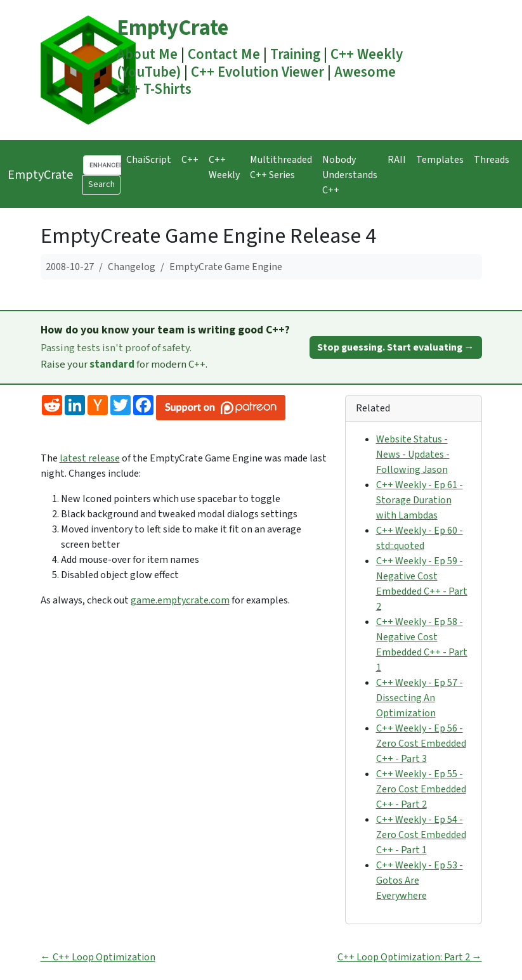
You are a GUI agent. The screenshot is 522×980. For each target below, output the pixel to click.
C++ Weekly (224, 167)
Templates (440, 160)
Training (295, 55)
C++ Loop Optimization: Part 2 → (410, 957)
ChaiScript (149, 160)
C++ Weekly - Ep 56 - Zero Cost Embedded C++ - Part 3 (421, 744)
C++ (190, 160)
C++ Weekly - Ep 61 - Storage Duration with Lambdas (420, 500)
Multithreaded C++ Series (281, 167)
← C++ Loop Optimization (98, 957)
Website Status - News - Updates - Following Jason (413, 455)
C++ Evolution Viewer (258, 72)
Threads (492, 160)
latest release (90, 458)
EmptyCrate (173, 28)
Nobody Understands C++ (350, 175)
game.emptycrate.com (180, 600)
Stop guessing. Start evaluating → (396, 347)
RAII (397, 160)
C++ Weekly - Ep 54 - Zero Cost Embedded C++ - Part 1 (421, 835)
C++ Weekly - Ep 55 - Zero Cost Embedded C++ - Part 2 (421, 789)
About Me (147, 55)
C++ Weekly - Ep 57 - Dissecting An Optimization (420, 698)
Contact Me (224, 55)
